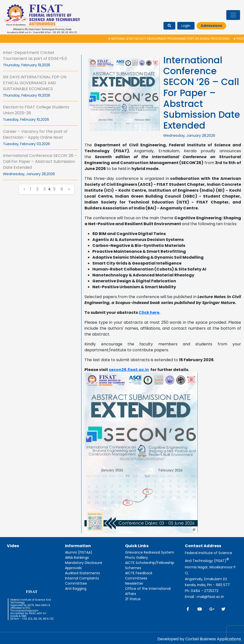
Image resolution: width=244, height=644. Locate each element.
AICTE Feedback (139, 573)
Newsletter (134, 583)
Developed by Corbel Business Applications (199, 639)
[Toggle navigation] (233, 15)
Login (186, 26)
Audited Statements (82, 573)
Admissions (211, 26)
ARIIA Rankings (77, 558)
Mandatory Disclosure (84, 563)
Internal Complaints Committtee (82, 581)
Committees (136, 578)
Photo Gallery (137, 558)
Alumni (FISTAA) (79, 552)
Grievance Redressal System (150, 552)
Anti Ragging (76, 589)
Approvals (73, 568)
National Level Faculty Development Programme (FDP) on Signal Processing (171, 39)
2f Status (133, 599)
